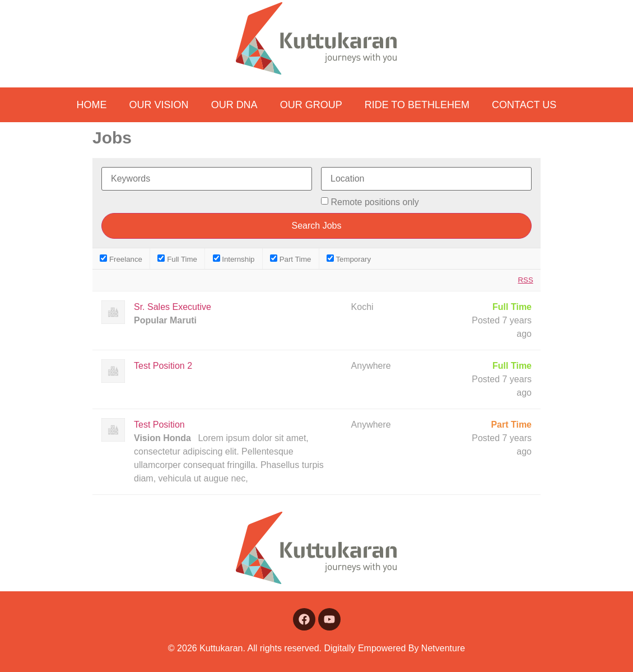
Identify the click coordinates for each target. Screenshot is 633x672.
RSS (525, 280)
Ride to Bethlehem (417, 105)
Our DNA (234, 105)
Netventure (443, 648)
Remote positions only (374, 202)
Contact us (524, 105)
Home (92, 105)
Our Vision (159, 105)
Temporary (349, 259)
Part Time (290, 259)
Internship (234, 259)
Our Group (311, 105)
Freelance (121, 259)
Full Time (177, 259)
